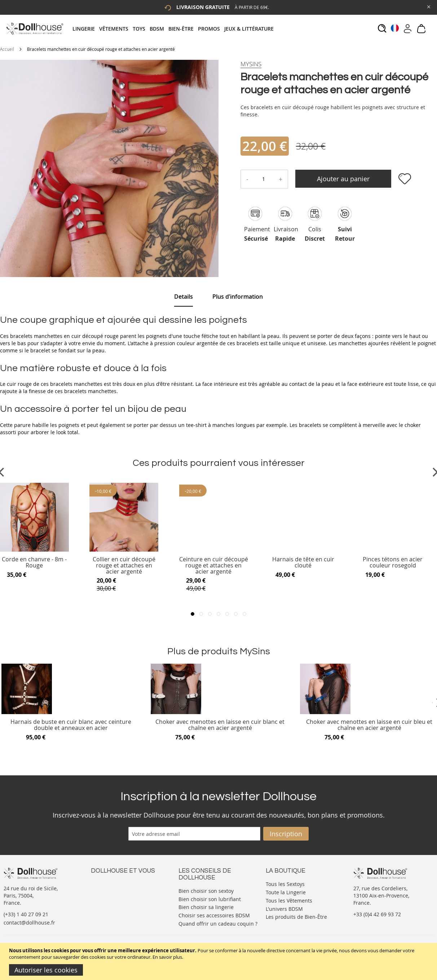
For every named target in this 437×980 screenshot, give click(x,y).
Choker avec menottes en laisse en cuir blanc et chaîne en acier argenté (220, 725)
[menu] (175, 29)
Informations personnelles (123, 898)
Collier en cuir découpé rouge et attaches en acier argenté (124, 565)
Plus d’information (238, 297)
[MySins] (251, 64)
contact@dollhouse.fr (29, 923)
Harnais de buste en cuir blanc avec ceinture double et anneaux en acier (71, 725)
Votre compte (107, 890)
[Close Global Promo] (428, 6)
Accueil (7, 49)
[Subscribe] (286, 834)
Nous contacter (109, 883)
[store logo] (34, 29)
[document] (219, 961)
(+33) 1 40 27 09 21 (26, 914)
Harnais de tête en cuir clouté (303, 563)
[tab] (175, 29)
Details (184, 297)
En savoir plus (167, 957)
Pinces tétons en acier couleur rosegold (393, 563)
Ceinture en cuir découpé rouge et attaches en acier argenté (214, 565)
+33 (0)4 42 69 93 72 (377, 914)
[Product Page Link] (124, 550)
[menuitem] (86, 29)
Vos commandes (111, 905)
